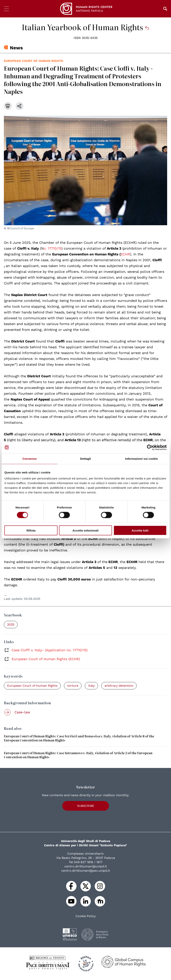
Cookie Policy (86, 916)
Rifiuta (31, 530)
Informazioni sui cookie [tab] (142, 458)
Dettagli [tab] (86, 458)
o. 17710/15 (53, 248)
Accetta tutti (140, 530)
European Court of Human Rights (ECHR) (46, 659)
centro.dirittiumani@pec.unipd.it (86, 871)
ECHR (125, 254)
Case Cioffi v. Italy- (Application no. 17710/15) (50, 650)
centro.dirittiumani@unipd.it (86, 866)
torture (73, 686)
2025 (11, 624)
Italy (91, 686)
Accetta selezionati (85, 530)
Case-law (22, 712)
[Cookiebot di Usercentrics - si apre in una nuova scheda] (150, 447)
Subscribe (86, 806)
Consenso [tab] (29, 458)
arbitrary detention (119, 686)
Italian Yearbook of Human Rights (85, 27)
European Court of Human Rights (33, 61)
